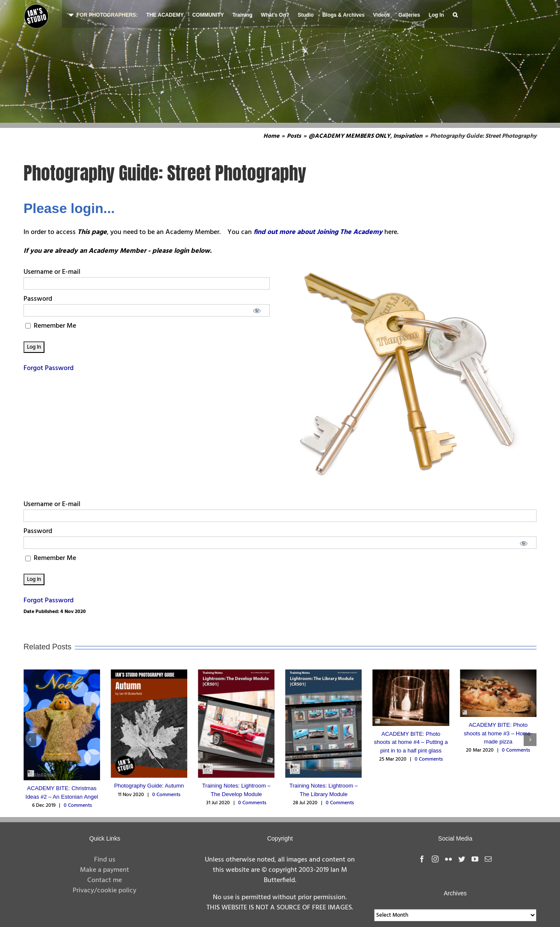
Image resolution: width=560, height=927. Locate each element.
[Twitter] (462, 859)
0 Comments (78, 806)
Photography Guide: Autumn (149, 786)
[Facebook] (422, 859)
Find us (105, 860)
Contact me (105, 880)
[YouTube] (475, 859)
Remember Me (51, 326)
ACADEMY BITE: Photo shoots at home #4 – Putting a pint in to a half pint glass (411, 742)
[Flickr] (448, 859)
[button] (455, 14)
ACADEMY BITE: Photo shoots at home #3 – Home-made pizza (498, 733)
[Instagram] (435, 859)
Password (38, 299)
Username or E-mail (52, 272)
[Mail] (488, 859)
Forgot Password (49, 368)
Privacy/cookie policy (105, 891)
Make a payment (105, 870)
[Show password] (257, 310)
